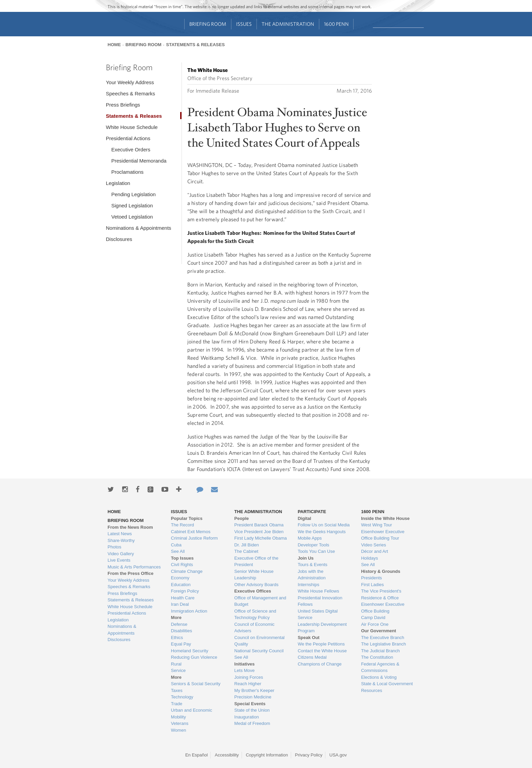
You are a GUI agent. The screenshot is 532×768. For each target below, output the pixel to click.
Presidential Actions (128, 138)
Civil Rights (182, 565)
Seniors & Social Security (196, 684)
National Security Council (259, 651)
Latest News (120, 534)
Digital (304, 518)
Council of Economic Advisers (255, 628)
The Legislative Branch (383, 644)
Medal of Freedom (252, 723)
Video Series (373, 545)
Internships (308, 585)
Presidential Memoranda (139, 161)
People (242, 518)
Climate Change (187, 571)
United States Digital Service (318, 614)
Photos (114, 547)
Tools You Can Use (316, 551)
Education (181, 585)
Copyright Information (267, 755)
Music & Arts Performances (134, 567)
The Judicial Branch (380, 651)
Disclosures (119, 239)
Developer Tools (313, 545)
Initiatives (245, 664)
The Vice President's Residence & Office (381, 594)
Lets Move (245, 670)
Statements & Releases (195, 45)
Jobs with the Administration (311, 575)
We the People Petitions (321, 644)
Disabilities (182, 631)
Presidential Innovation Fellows (320, 601)
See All (178, 551)
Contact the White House (322, 651)
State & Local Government (387, 684)
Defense (179, 624)
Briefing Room (208, 24)
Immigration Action (189, 611)
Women (179, 730)
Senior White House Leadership (254, 575)
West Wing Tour (376, 525)
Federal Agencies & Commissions (380, 667)
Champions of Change (319, 664)
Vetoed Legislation (132, 217)
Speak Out (308, 638)
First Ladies (372, 585)
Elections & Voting (379, 677)
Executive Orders (131, 149)
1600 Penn (336, 24)
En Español (197, 755)
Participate (312, 512)
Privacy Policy (309, 755)
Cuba (176, 545)
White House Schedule (132, 127)
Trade (177, 704)
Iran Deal (180, 604)
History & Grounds (381, 571)
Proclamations (127, 172)
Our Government (378, 631)
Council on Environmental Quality (260, 641)
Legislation (118, 183)
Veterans (180, 723)
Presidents (371, 578)
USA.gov (338, 755)
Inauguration (247, 717)
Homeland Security (190, 651)
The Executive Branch (383, 638)
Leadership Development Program (322, 628)
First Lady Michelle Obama (261, 538)
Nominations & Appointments (139, 228)
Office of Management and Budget (260, 601)
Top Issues (182, 558)
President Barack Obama (259, 525)
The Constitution (377, 657)
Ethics (177, 638)
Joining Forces (249, 677)
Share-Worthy (121, 540)
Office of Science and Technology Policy (255, 614)
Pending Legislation (134, 194)
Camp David (373, 617)
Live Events (119, 560)
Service (178, 670)
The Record (183, 525)
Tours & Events (312, 565)
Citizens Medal (312, 657)
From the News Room (130, 527)
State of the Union (252, 710)
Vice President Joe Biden (259, 532)
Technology (182, 697)
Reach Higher (248, 684)
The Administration (288, 24)
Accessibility (227, 755)
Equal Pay (181, 644)
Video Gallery (121, 554)
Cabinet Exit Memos (191, 532)
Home (114, 45)
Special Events (250, 704)
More (176, 617)
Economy (180, 578)
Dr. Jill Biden (247, 545)
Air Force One (375, 624)
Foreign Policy (185, 591)
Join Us (306, 558)
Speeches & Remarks (130, 93)
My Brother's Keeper (254, 690)
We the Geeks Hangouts (321, 532)
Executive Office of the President (256, 561)
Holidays (369, 558)
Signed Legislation (132, 205)
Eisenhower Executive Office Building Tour (383, 535)
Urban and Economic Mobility (192, 714)
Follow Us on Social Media (324, 525)
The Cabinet (246, 551)
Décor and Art (375, 551)
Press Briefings (123, 105)
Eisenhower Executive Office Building (383, 608)
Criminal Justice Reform (194, 538)
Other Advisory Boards (256, 585)
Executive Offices (253, 591)
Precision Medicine (253, 697)
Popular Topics (187, 518)
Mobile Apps (310, 538)
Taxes (177, 690)
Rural (176, 664)
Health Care (183, 598)
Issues (244, 24)
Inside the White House (385, 518)
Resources (372, 690)
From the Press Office (130, 573)
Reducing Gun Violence (194, 657)
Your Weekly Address (130, 82)
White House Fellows (318, 591)
